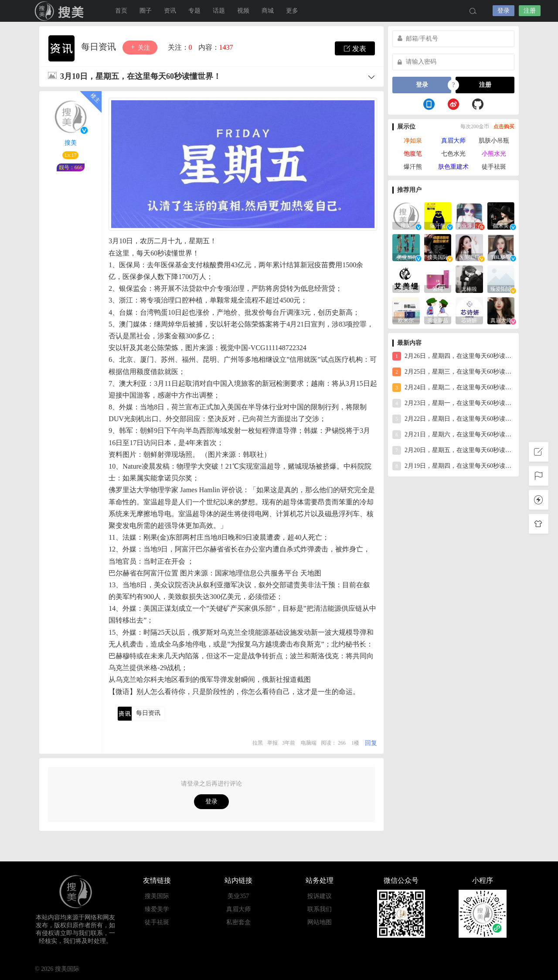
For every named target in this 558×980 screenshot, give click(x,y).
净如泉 (413, 141)
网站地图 (320, 922)
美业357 (238, 896)
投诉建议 (320, 896)
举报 (272, 743)
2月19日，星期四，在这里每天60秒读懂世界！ (453, 466)
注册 (530, 11)
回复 (371, 743)
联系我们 (320, 909)
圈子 (146, 11)
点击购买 (504, 126)
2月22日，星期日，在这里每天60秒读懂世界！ (453, 419)
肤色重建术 (453, 167)
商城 (268, 11)
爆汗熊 (413, 167)
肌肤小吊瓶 (494, 141)
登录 (504, 11)
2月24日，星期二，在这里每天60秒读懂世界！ (453, 388)
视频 (243, 11)
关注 (140, 47)
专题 (194, 11)
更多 (292, 11)
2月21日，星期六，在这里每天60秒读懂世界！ (453, 435)
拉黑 (258, 743)
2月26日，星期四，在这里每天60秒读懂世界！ (453, 356)
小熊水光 (494, 154)
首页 (121, 11)
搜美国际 (61, 11)
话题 (219, 11)
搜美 (71, 143)
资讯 (170, 11)
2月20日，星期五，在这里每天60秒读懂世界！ (453, 450)
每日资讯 (100, 47)
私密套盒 (238, 922)
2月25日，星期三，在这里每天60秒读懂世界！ (453, 372)
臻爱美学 (157, 909)
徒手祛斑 (494, 167)
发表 (355, 48)
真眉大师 (453, 141)
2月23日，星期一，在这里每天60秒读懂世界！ (453, 403)
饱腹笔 (413, 154)
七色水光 (453, 154)
